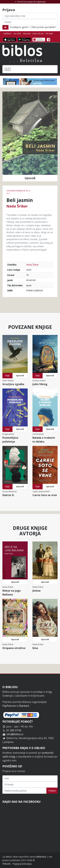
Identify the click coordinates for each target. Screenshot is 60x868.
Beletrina (41, 857)
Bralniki (27, 34)
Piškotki (6, 864)
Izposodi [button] (30, 178)
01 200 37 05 (14, 730)
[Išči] (30, 69)
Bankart (24, 706)
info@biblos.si (15, 734)
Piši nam (49, 34)
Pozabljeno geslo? (19, 27)
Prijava (52, 791)
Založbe (17, 34)
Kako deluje (38, 34)
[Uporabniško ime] (30, 16)
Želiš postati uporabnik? (44, 27)
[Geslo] (30, 22)
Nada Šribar (17, 206)
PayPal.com (9, 706)
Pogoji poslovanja (22, 864)
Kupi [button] (7, 376)
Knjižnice (7, 34)
